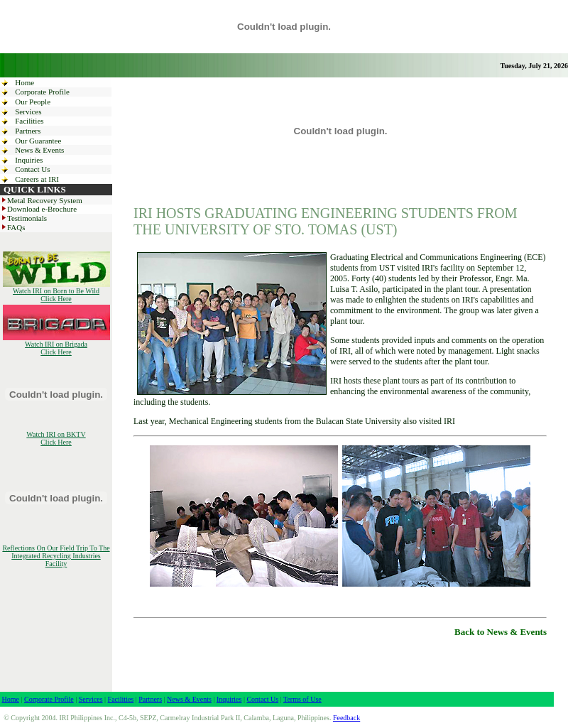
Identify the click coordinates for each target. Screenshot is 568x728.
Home (24, 82)
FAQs (12, 227)
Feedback (346, 718)
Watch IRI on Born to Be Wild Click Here (56, 292)
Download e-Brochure (38, 209)
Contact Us (32, 169)
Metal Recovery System (41, 200)
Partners (28, 131)
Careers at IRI (37, 179)
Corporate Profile (42, 92)
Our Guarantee (38, 141)
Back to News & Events (501, 632)
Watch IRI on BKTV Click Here (56, 438)
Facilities (29, 121)
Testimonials (23, 218)
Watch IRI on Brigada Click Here (56, 345)
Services (28, 112)
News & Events (39, 150)
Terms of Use (302, 699)
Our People (33, 102)
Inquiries (29, 160)
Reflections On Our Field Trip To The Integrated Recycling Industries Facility (56, 556)
